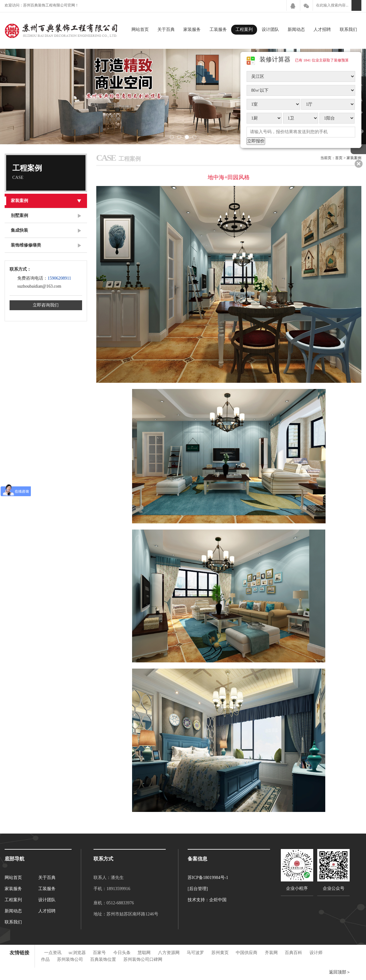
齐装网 (271, 953)
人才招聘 (322, 30)
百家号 (99, 953)
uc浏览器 (77, 953)
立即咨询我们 (46, 305)
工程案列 (244, 30)
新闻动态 (296, 30)
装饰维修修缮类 (46, 245)
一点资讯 (53, 953)
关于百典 (166, 30)
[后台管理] (198, 889)
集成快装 (46, 230)
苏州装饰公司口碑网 (143, 959)
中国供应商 (247, 953)
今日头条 (122, 953)
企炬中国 (218, 900)
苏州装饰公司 (70, 959)
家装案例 (49, 201)
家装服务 (192, 30)
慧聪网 (144, 953)
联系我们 (348, 30)
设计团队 (270, 30)
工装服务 (218, 30)
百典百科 (293, 953)
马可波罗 (195, 953)
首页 (339, 158)
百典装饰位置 (103, 959)
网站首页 (140, 30)
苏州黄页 (220, 953)
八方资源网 (169, 953)
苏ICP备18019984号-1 (208, 878)
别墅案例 (46, 216)
